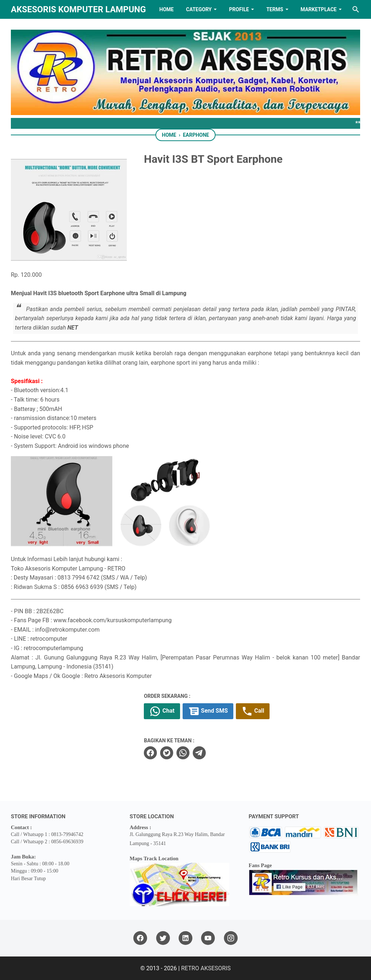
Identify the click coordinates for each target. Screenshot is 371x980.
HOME (167, 9)
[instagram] (231, 938)
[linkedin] (185, 938)
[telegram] (199, 753)
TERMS (275, 9)
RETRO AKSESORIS (206, 968)
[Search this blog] (356, 9)
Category (199, 9)
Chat (162, 711)
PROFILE (239, 9)
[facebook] (150, 753)
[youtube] (208, 938)
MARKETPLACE (319, 9)
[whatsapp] (183, 753)
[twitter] (167, 753)
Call (253, 711)
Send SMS (208, 711)
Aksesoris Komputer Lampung (78, 9)
